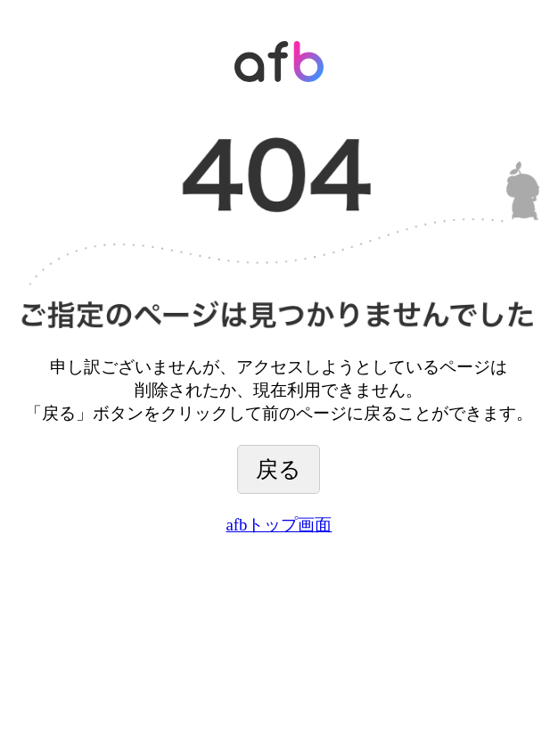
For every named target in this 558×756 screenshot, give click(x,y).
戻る (279, 469)
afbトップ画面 (279, 525)
